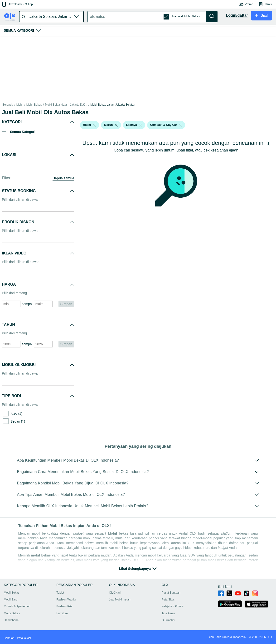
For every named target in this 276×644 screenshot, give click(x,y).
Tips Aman (168, 613)
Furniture (62, 613)
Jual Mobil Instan (120, 600)
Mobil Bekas (34, 105)
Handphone (11, 620)
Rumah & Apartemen (17, 606)
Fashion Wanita (66, 600)
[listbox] (94, 125)
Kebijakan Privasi (173, 606)
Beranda (8, 105)
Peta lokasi (24, 638)
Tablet (60, 593)
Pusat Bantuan (171, 593)
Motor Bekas (12, 613)
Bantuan (9, 638)
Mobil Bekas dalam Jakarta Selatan (113, 105)
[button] (17, 4)
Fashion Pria (64, 606)
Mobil (20, 105)
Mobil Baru (11, 600)
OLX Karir (115, 593)
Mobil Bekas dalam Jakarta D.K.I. (66, 105)
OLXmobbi (168, 620)
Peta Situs (168, 600)
